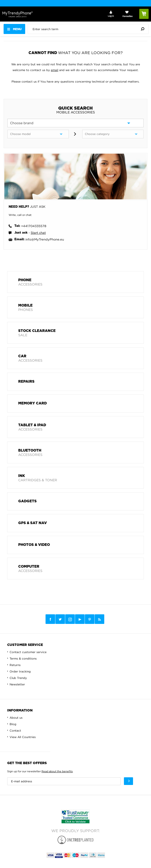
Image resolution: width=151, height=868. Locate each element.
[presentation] (89, 29)
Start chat (38, 233)
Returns (15, 665)
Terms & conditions (23, 658)
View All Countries (23, 737)
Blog (13, 724)
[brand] (75, 123)
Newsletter (17, 684)
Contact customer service (28, 652)
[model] (38, 134)
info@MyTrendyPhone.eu (45, 239)
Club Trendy (18, 678)
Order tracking (20, 671)
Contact (15, 731)
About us (16, 718)
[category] (113, 134)
